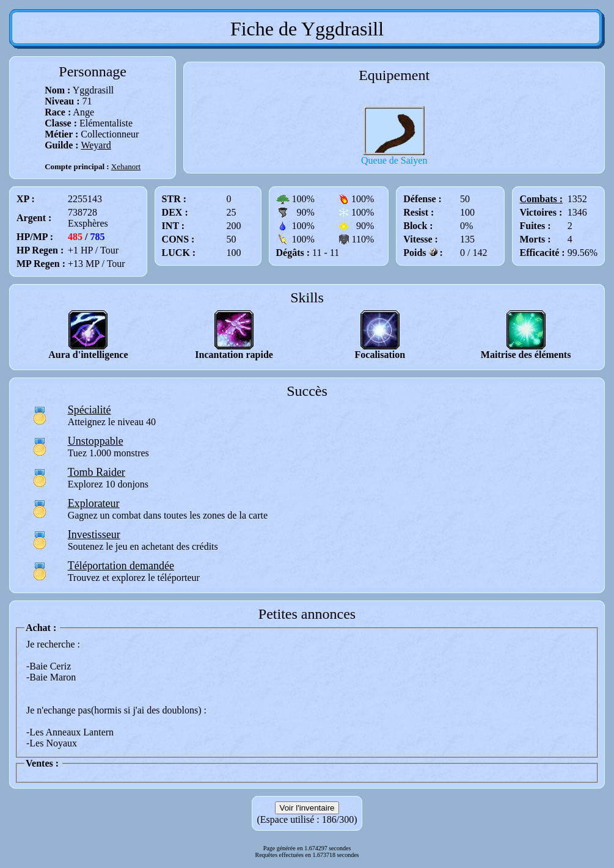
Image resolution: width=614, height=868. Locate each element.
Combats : (541, 199)
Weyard (96, 145)
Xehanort (126, 166)
